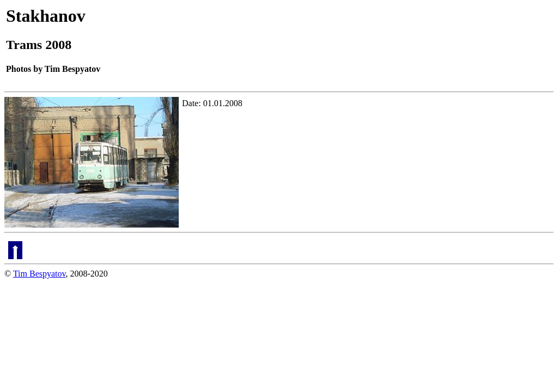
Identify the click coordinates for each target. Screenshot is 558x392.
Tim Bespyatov (40, 274)
